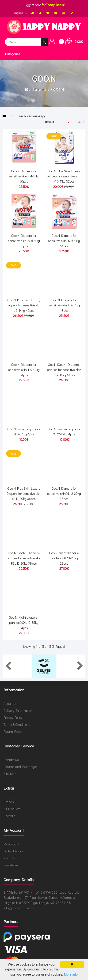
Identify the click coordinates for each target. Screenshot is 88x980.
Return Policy (13, 731)
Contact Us (11, 760)
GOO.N (57, 89)
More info (71, 974)
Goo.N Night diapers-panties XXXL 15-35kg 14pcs (24, 623)
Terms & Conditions (17, 724)
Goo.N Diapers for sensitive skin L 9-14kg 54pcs (24, 370)
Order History (13, 851)
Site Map (10, 774)
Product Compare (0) (32, 116)
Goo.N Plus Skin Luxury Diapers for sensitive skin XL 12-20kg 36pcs (24, 494)
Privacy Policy (13, 717)
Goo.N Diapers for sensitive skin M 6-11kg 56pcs (24, 241)
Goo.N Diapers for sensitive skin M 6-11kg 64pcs (64, 241)
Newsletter (11, 865)
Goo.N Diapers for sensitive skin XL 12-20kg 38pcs (64, 494)
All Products (12, 809)
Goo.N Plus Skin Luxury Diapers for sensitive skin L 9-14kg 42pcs (24, 305)
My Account (11, 844)
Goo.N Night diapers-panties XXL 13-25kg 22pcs (64, 558)
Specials (9, 816)
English (18, 13)
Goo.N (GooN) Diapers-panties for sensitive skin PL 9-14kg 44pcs (64, 370)
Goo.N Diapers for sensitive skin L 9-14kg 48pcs (64, 305)
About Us (10, 704)
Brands (39, 89)
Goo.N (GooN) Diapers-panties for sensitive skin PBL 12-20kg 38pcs (24, 558)
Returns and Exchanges (21, 767)
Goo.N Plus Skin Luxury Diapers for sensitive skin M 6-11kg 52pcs (64, 176)
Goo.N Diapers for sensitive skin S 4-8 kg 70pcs (24, 176)
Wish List (10, 858)
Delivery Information (18, 710)
